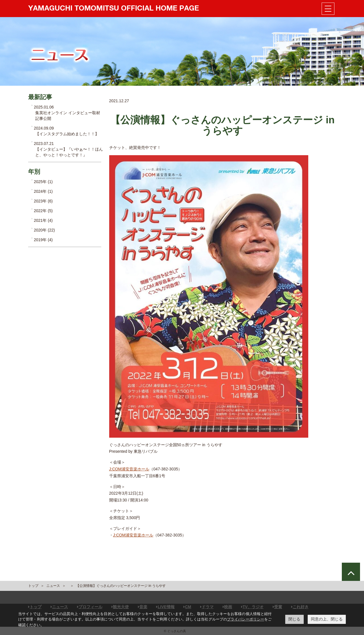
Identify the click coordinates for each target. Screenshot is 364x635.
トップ (33, 586)
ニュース (53, 586)
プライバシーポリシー (246, 619)
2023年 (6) (43, 201)
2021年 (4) (43, 220)
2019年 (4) (43, 240)
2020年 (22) (44, 230)
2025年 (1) (43, 182)
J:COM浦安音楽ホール (129, 469)
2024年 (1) (43, 191)
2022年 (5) (43, 211)
